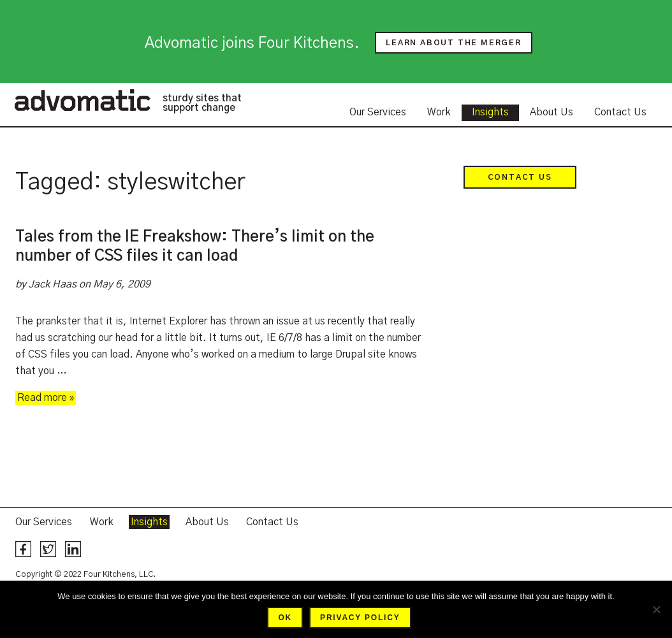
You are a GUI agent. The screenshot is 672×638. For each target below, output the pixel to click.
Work (439, 112)
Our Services (378, 112)
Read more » (46, 398)
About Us (551, 112)
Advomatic (82, 100)
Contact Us (620, 112)
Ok (285, 618)
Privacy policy (360, 618)
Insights (490, 112)
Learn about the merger (454, 43)
